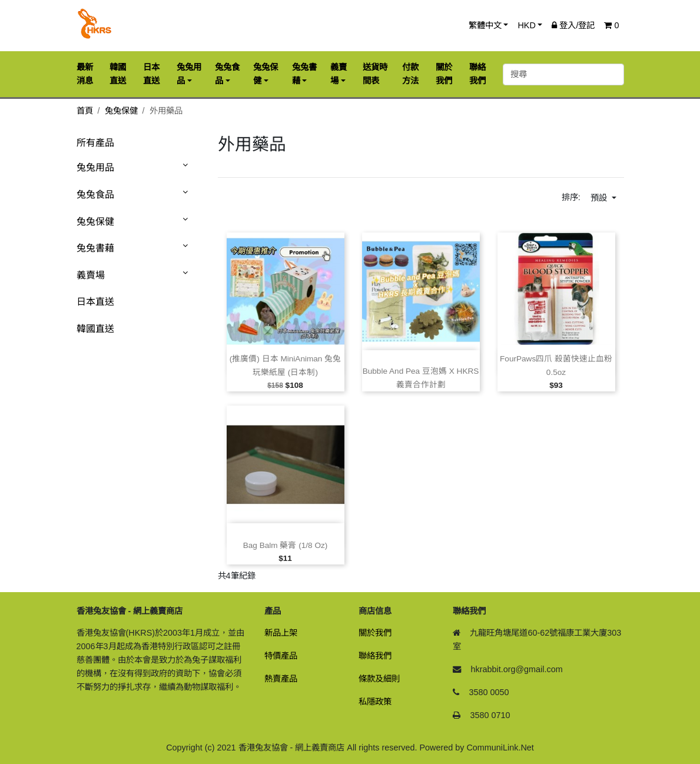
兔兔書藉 (95, 248)
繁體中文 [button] (485, 25)
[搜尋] (563, 74)
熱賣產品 (281, 679)
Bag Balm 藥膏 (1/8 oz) (286, 545)
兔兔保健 (121, 111)
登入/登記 (573, 25)
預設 (600, 198)
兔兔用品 (95, 167)
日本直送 (95, 302)
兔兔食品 (95, 195)
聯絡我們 (375, 656)
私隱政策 (375, 702)
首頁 (85, 111)
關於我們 (375, 633)
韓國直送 (95, 329)
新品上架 (281, 633)
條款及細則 (379, 679)
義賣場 (91, 275)
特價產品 (281, 656)
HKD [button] (526, 25)
